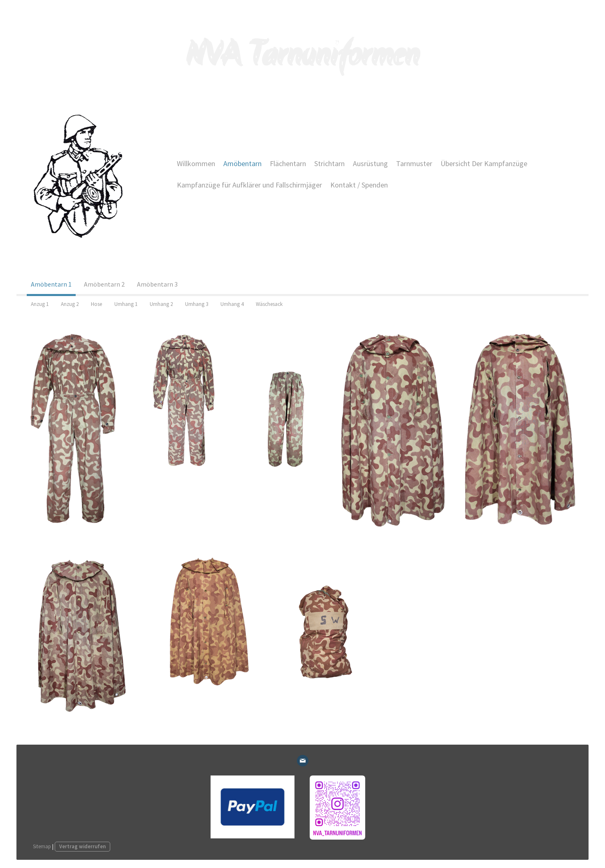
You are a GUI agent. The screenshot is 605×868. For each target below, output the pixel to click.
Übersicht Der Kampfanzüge (484, 163)
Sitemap (42, 846)
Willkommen (196, 163)
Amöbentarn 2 (104, 284)
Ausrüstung (370, 163)
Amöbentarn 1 (51, 284)
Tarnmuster (414, 163)
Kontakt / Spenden (359, 185)
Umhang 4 (232, 304)
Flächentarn (288, 163)
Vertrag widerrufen (82, 846)
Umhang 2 (161, 304)
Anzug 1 (40, 304)
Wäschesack (269, 304)
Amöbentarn (242, 163)
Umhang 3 (197, 304)
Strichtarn (329, 163)
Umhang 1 (126, 304)
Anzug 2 (70, 304)
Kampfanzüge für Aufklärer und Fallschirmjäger (249, 185)
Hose (96, 304)
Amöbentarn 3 (157, 284)
